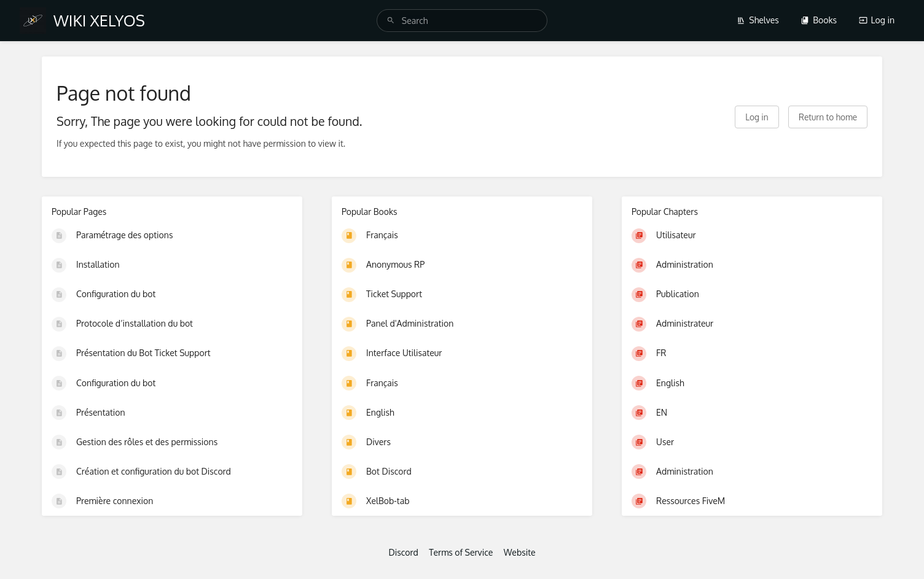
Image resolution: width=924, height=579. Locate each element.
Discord (403, 552)
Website (520, 552)
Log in (877, 20)
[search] (462, 21)
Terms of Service (461, 552)
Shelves (758, 20)
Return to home (828, 117)
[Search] (391, 21)
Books (819, 20)
